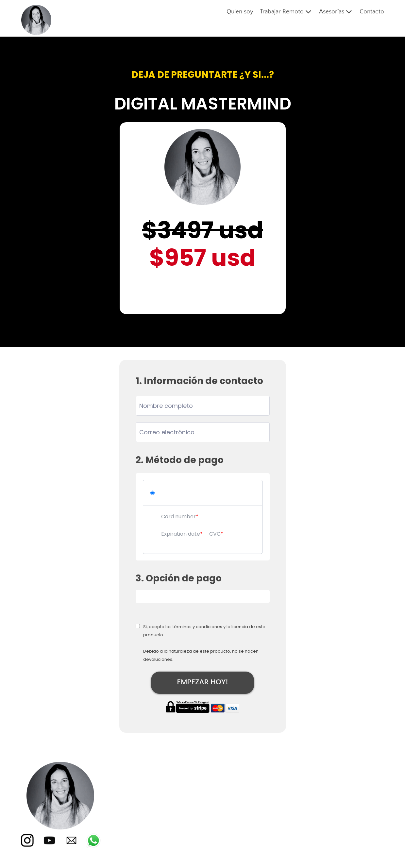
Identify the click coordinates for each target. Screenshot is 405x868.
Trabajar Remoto (286, 12)
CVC (215, 534)
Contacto (372, 12)
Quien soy (240, 12)
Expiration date (181, 534)
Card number (178, 517)
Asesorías (336, 12)
